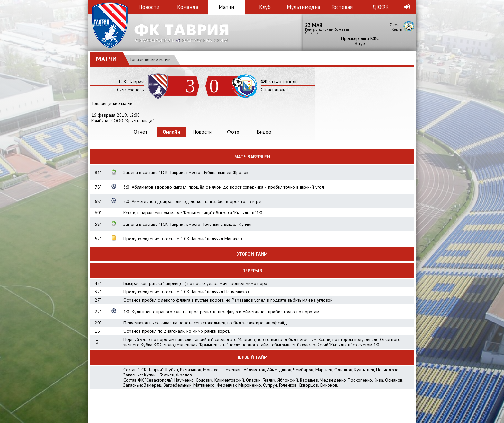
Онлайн (171, 132)
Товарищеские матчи (150, 59)
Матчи (226, 7)
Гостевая (342, 7)
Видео (264, 132)
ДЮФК (381, 7)
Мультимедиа (303, 7)
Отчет (141, 132)
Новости (149, 7)
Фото (233, 132)
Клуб (265, 7)
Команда (188, 7)
